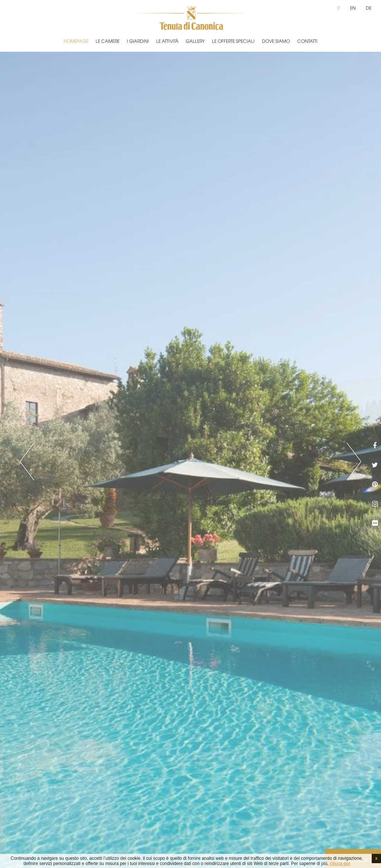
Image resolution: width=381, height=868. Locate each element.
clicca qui (340, 864)
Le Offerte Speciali (233, 41)
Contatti (307, 41)
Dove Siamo (276, 41)
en (353, 8)
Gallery (195, 41)
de (369, 8)
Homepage (76, 41)
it (339, 8)
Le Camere (108, 41)
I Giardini (138, 41)
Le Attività (167, 41)
